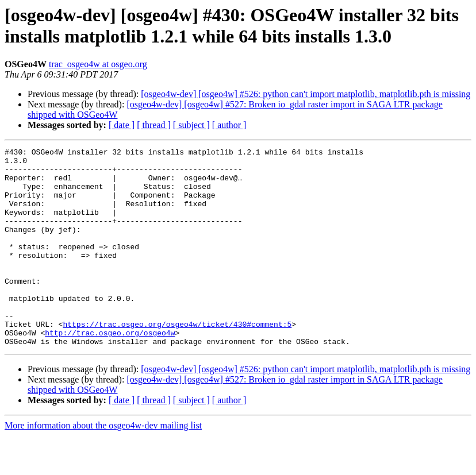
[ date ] (122, 125)
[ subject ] (191, 125)
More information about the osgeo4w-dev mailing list (103, 465)
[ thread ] (154, 125)
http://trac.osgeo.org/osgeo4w (110, 370)
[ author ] (229, 125)
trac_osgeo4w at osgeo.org (98, 64)
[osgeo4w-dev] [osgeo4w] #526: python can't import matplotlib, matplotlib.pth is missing (306, 94)
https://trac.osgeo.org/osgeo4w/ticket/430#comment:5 (177, 360)
